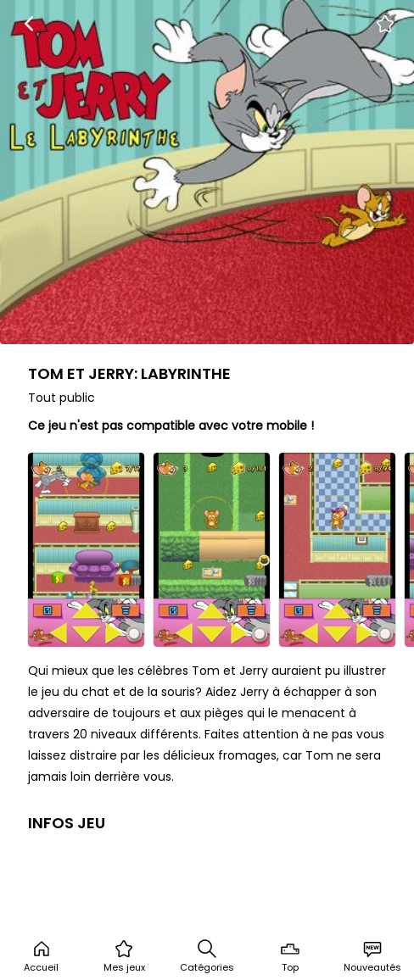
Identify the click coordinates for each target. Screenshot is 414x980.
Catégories (207, 956)
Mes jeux (124, 956)
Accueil (41, 956)
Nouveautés (372, 956)
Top (290, 956)
